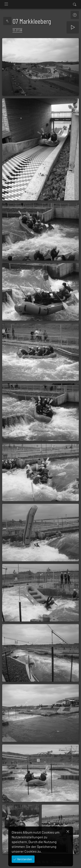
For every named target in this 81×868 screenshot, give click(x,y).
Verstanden (24, 859)
